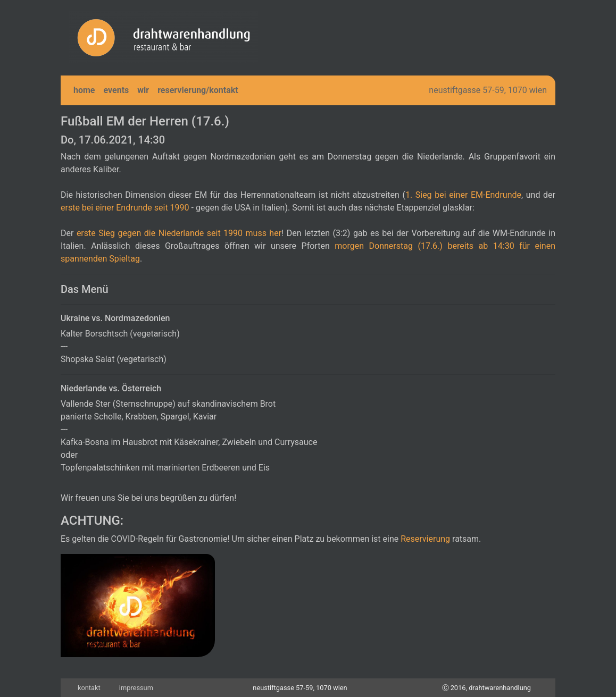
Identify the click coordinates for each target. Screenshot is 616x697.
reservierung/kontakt (198, 90)
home (84, 90)
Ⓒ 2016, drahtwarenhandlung (487, 688)
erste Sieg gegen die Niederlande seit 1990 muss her (179, 233)
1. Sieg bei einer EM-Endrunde (463, 195)
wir (143, 90)
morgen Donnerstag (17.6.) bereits (406, 246)
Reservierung (425, 539)
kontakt (89, 688)
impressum (136, 688)
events (116, 90)
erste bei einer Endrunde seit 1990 (125, 208)
